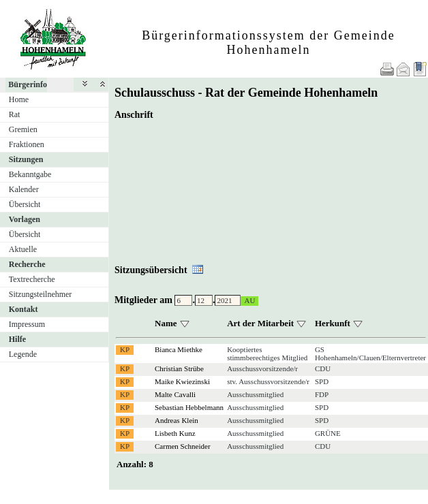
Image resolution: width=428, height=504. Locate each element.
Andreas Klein (177, 420)
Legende (23, 354)
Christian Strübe (179, 368)
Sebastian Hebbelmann (189, 407)
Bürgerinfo (28, 84)
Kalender (24, 189)
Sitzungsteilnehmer (41, 294)
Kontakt (24, 309)
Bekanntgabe (30, 174)
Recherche (27, 264)
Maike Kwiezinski (182, 381)
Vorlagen (25, 219)
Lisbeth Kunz (175, 433)
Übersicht (25, 204)
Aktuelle (23, 249)
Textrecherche (32, 279)
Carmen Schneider (183, 446)
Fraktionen (27, 144)
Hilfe (17, 339)
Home (19, 99)
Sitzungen (26, 159)
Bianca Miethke (179, 349)
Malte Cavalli (175, 394)
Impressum (27, 324)
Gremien (23, 129)
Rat (15, 114)
